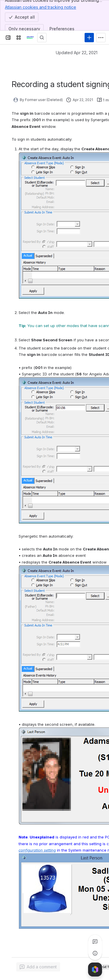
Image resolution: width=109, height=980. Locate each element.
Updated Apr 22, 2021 (77, 53)
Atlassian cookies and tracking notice (41, 7)
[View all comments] (95, 942)
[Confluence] (30, 38)
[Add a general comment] (38, 967)
